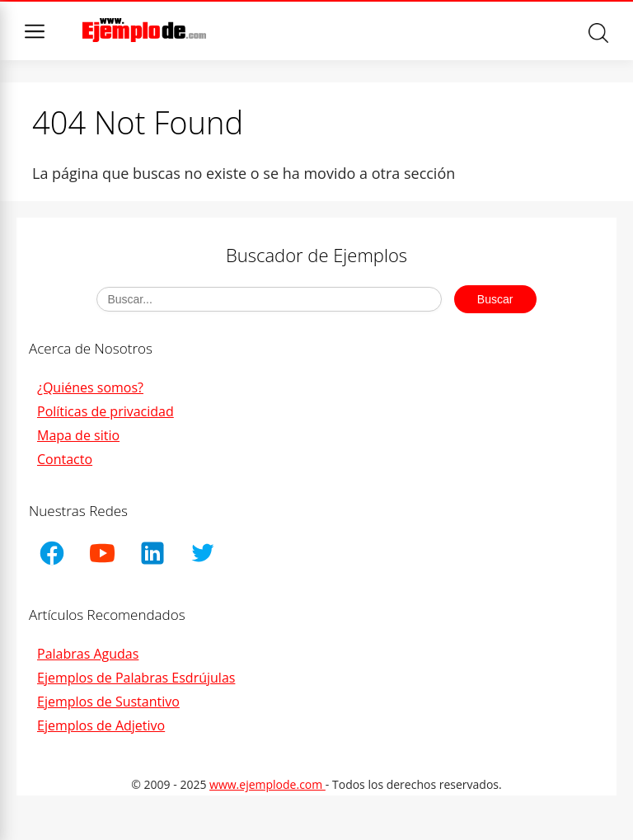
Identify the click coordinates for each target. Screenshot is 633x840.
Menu (35, 31)
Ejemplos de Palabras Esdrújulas (136, 678)
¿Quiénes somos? (90, 387)
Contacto (65, 459)
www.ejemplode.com (267, 784)
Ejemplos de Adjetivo (101, 725)
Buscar (598, 33)
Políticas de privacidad (105, 411)
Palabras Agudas (88, 654)
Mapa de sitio (78, 435)
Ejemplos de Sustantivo (108, 702)
